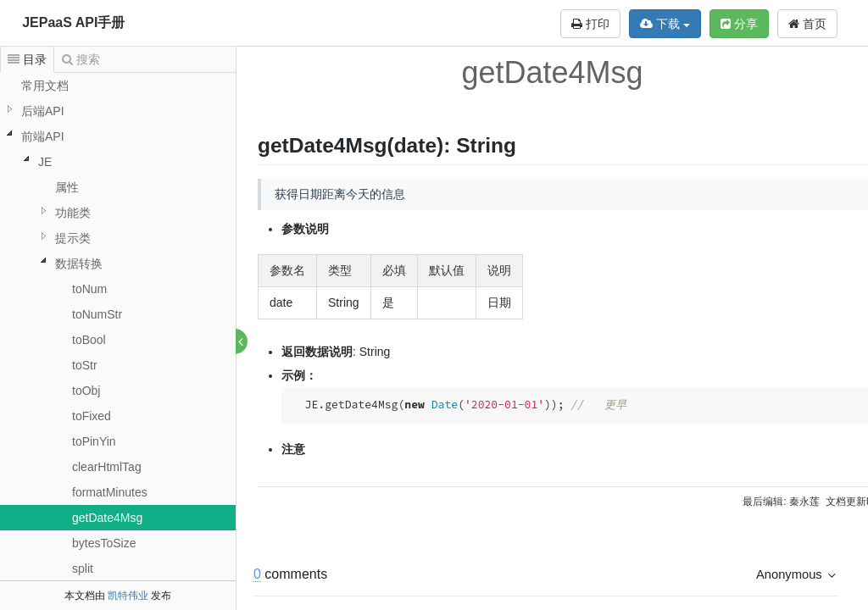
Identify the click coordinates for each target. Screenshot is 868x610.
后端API (43, 111)
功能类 (73, 213)
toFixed (92, 416)
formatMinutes (110, 492)
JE (45, 162)
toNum (89, 289)
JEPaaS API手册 (73, 22)
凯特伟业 (128, 596)
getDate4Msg (107, 518)
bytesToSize (104, 543)
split (83, 568)
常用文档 (45, 86)
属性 (67, 187)
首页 (807, 24)
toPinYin (94, 441)
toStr (85, 365)
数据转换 (79, 263)
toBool (89, 340)
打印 (590, 24)
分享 (739, 24)
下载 (665, 24)
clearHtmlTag (107, 467)
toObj (86, 391)
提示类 (73, 238)
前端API (43, 136)
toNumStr (97, 314)
